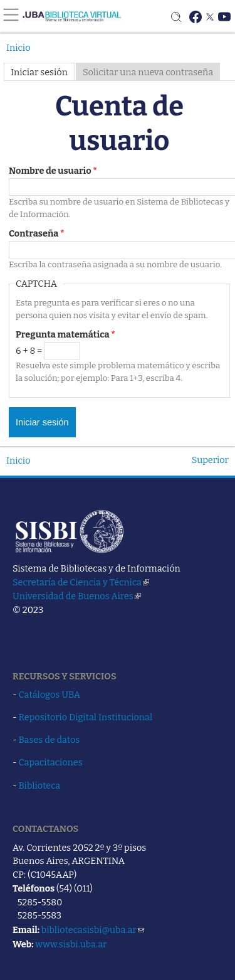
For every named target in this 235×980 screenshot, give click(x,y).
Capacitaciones (51, 762)
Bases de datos (50, 740)
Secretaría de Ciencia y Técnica (81, 582)
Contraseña (37, 233)
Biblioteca (40, 786)
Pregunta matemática (65, 334)
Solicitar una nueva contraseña (148, 72)
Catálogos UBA (50, 695)
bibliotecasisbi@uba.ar (93, 930)
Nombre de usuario (53, 171)
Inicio (18, 48)
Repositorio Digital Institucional (86, 717)
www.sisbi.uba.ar (71, 944)
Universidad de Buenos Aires (77, 596)
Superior (210, 460)
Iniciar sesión (39, 72)
